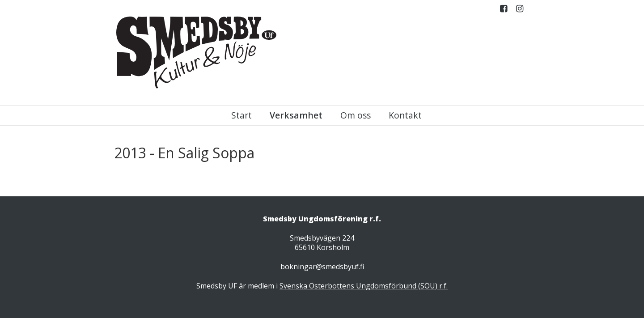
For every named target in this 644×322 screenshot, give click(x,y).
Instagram (520, 11)
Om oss (356, 115)
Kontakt (405, 115)
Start (241, 115)
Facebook (504, 11)
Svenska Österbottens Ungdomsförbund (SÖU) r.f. (364, 286)
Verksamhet (296, 115)
